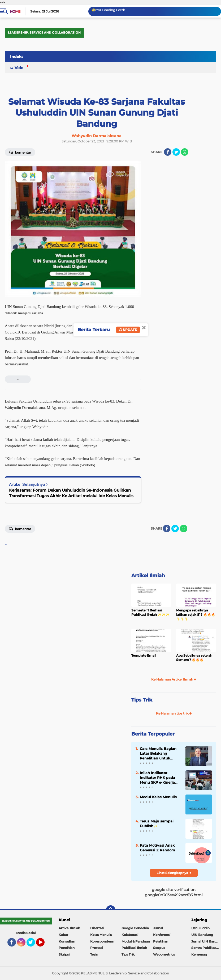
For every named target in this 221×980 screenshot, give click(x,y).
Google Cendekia (135, 928)
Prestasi (97, 948)
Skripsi (64, 954)
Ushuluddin (200, 928)
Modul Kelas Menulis (158, 797)
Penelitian (67, 948)
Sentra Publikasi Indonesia (206, 948)
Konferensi (162, 935)
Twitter (33, 945)
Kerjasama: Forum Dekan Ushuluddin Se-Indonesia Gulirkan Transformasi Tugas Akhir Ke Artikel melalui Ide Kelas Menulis (71, 493)
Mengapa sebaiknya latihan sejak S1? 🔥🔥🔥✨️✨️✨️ (196, 615)
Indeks (17, 57)
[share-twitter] (176, 152)
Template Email (144, 655)
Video (20, 68)
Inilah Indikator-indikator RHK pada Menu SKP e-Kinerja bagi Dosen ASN (157, 778)
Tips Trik (142, 700)
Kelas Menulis (101, 935)
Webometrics (164, 954)
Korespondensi (102, 941)
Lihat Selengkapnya (174, 873)
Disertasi (97, 928)
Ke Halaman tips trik (174, 713)
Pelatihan (161, 941)
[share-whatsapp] (185, 152)
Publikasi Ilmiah (134, 948)
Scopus (159, 948)
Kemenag (199, 954)
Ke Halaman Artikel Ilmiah (174, 679)
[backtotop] (111, 910)
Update (128, 330)
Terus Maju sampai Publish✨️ (157, 823)
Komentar (20, 152)
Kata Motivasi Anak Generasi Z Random (157, 848)
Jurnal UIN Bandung (206, 941)
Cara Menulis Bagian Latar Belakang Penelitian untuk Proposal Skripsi (158, 754)
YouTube (44, 945)
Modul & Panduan (136, 941)
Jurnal (158, 928)
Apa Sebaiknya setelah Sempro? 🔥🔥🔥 (194, 658)
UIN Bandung (202, 935)
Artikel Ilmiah (148, 576)
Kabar (63, 935)
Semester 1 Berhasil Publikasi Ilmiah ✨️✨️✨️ (150, 612)
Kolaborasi (130, 935)
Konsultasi (67, 941)
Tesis (94, 954)
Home (15, 11)
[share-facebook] (168, 152)
